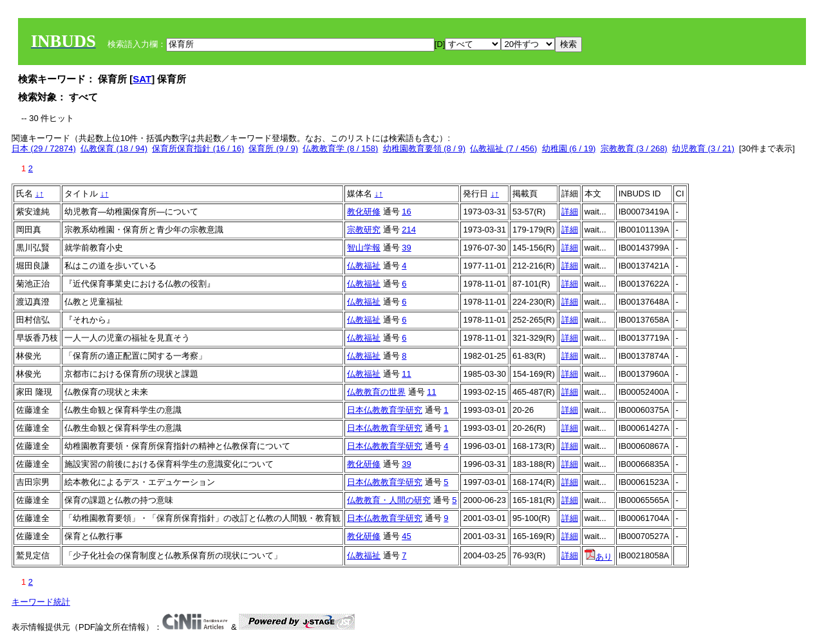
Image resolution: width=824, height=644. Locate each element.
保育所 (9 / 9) (273, 148)
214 (409, 230)
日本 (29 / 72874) (44, 148)
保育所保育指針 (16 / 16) (198, 148)
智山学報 (364, 248)
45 (406, 536)
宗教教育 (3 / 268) (634, 148)
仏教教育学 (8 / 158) (340, 148)
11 (406, 374)
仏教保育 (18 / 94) (114, 148)
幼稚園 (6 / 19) (569, 148)
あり (598, 557)
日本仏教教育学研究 (385, 410)
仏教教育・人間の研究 (389, 500)
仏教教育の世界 (376, 392)
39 (406, 248)
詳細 (570, 212)
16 (406, 212)
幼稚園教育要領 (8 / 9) (425, 148)
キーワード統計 (41, 602)
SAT (142, 79)
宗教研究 (364, 230)
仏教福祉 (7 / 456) (503, 148)
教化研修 (364, 212)
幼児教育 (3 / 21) (703, 148)
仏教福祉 (364, 266)
